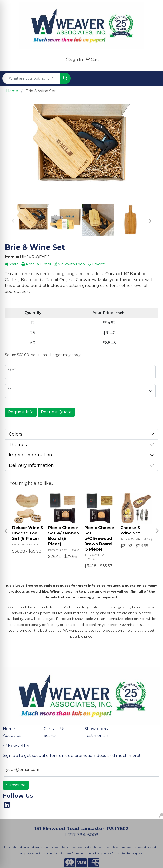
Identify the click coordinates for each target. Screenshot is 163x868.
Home (9, 729)
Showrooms (96, 729)
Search (50, 736)
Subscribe (16, 785)
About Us (12, 736)
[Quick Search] (31, 78)
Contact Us (54, 729)
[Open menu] (153, 78)
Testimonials (96, 736)
